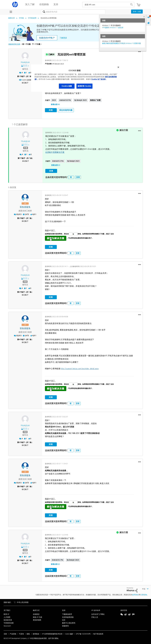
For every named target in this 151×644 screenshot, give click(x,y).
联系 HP (6, 614)
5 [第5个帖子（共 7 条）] (19, 442)
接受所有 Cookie (84, 86)
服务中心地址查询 (69, 623)
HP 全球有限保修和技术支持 (52, 634)
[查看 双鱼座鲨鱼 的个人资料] (25, 207)
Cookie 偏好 (69, 634)
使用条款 (135, 594)
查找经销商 (37, 620)
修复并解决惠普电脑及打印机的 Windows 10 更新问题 (122, 43)
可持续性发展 (9, 623)
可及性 (21, 634)
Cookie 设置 (67, 86)
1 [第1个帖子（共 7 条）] (19, 76)
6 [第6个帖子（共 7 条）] (19, 486)
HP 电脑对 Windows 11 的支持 (113, 28)
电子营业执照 (98, 634)
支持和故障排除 (68, 617)
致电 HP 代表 (38, 617)
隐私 (28, 634)
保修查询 (65, 626)
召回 (5, 634)
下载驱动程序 (67, 614)
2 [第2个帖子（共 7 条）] (19, 218)
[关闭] (118, 67)
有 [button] (71, 177)
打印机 (21, 18)
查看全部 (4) (55, 104)
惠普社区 (12, 18)
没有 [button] (78, 177)
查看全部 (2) (56, 165)
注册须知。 (145, 594)
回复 (51, 110)
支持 (64, 610)
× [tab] (144, 17)
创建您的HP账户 (47, 38)
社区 (64, 620)
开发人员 (95, 617)
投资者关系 (8, 620)
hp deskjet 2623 (81, 100)
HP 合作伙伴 (96, 610)
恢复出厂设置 (95, 100)
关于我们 (7, 610)
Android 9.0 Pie (65, 100)
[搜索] (73, 12)
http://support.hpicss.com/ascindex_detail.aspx (80, 368)
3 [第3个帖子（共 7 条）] (19, 292)
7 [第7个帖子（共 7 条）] (20, 158)
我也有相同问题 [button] (66, 110)
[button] (139, 52)
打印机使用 (32, 18)
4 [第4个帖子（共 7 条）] (19, 339)
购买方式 (36, 610)
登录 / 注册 (137, 12)
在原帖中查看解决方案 (55, 152)
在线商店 (36, 614)
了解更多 (63, 38)
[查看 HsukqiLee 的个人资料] (25, 62)
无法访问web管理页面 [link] (48, 18)
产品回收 (13, 634)
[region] (76, 78)
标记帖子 (25, 83)
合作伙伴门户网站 (98, 614)
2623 (54, 100)
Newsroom (7, 626)
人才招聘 (7, 617)
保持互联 (124, 610)
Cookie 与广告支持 (98, 79)
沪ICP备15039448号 (83, 634)
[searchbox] (106, 5)
